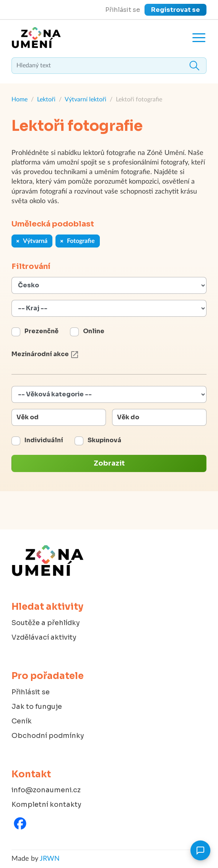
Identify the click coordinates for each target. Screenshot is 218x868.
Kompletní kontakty (46, 804)
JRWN (50, 859)
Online (94, 331)
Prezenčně (41, 331)
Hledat (194, 66)
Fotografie (78, 241)
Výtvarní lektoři (85, 99)
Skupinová (104, 440)
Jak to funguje (37, 707)
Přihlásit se (123, 10)
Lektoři (46, 99)
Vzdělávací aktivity (44, 637)
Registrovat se (176, 10)
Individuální (44, 440)
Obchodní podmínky (48, 736)
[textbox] (109, 66)
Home (20, 99)
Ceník (22, 721)
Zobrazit (109, 463)
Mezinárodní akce (45, 354)
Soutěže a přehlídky (46, 623)
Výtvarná (32, 241)
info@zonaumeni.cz (46, 790)
